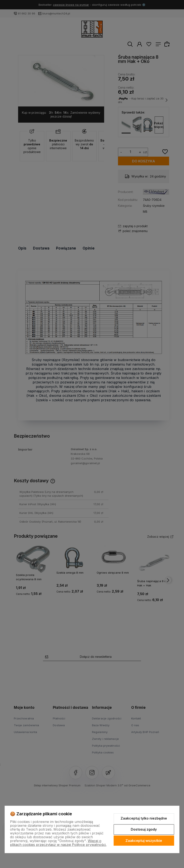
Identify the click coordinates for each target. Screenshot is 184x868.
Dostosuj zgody (144, 829)
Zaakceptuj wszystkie (144, 841)
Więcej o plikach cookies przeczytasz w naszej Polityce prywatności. (58, 843)
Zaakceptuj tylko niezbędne (144, 818)
